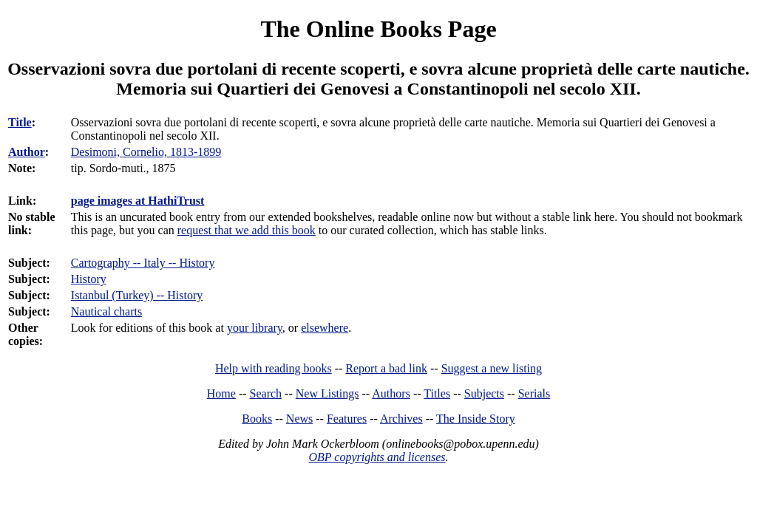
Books (257, 419)
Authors (391, 393)
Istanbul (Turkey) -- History (137, 295)
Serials (534, 393)
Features (347, 419)
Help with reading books (274, 368)
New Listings (327, 393)
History (89, 279)
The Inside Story (476, 419)
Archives (401, 419)
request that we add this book (247, 230)
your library (255, 328)
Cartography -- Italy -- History (143, 263)
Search (266, 393)
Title (20, 122)
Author (27, 152)
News (299, 419)
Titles (437, 393)
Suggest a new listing (492, 368)
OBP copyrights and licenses (377, 457)
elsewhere (325, 328)
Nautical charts (106, 311)
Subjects (484, 393)
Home (221, 393)
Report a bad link (386, 368)
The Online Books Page (378, 29)
